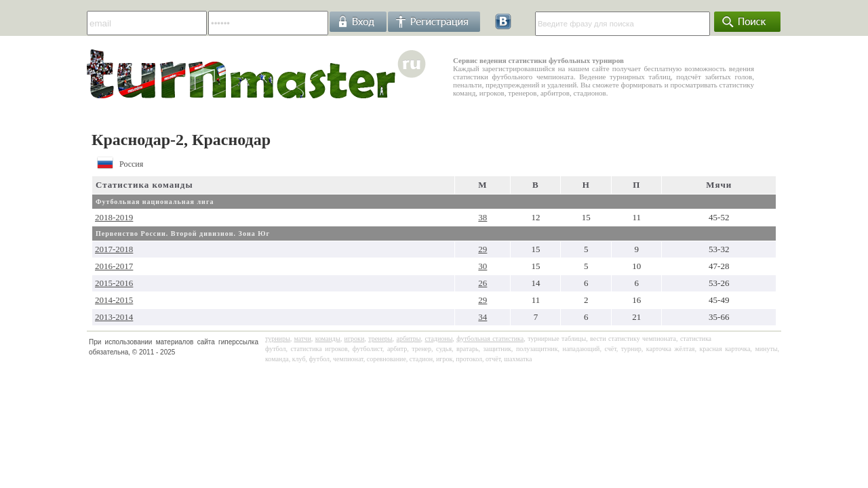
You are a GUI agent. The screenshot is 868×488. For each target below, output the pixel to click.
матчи (303, 339)
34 (482, 317)
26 (482, 283)
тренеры (380, 339)
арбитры (408, 339)
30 (482, 266)
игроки (355, 339)
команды (328, 339)
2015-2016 (114, 283)
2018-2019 (114, 217)
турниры (278, 339)
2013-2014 (114, 317)
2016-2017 (114, 266)
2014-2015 (114, 300)
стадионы (438, 339)
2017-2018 (114, 249)
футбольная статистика (490, 339)
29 (482, 249)
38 (482, 217)
